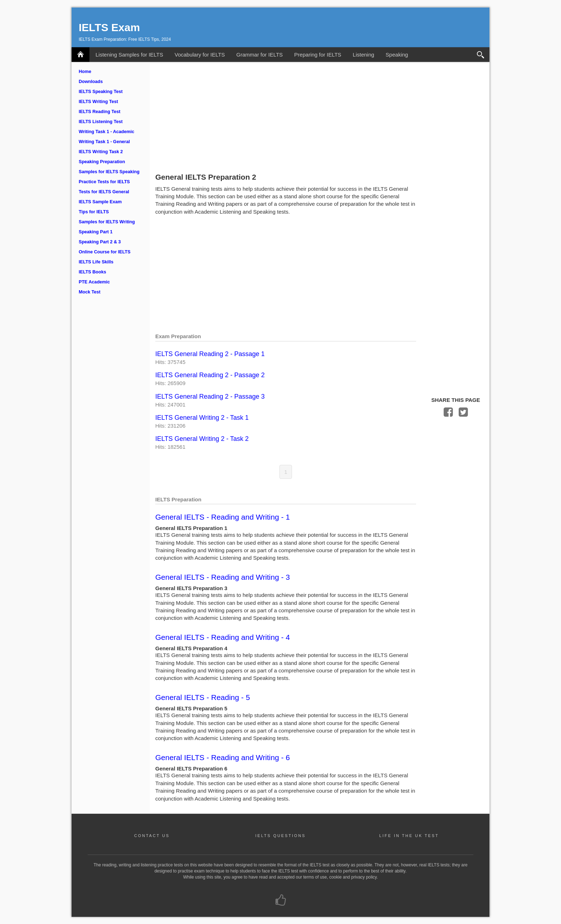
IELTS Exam (109, 27)
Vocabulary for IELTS (200, 55)
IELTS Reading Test (99, 112)
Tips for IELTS (94, 212)
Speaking (397, 55)
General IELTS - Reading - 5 (203, 697)
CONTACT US (152, 836)
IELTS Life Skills (96, 262)
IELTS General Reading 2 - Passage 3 (210, 397)
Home (85, 72)
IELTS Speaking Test (101, 92)
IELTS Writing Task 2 (101, 152)
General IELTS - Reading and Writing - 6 (223, 757)
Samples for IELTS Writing (107, 222)
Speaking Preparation (102, 162)
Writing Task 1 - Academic (106, 132)
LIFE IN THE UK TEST (409, 836)
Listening (364, 55)
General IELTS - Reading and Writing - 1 (223, 517)
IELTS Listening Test (101, 122)
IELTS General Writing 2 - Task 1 (202, 418)
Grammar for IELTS (260, 55)
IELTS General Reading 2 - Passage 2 (210, 375)
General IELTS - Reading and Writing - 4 (223, 637)
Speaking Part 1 (96, 232)
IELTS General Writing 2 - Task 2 (202, 439)
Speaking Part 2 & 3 (100, 242)
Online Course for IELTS (105, 252)
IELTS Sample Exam (100, 202)
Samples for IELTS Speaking (109, 172)
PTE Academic (94, 282)
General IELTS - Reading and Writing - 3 (223, 577)
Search (481, 55)
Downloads (91, 82)
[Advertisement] (320, 116)
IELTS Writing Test (98, 102)
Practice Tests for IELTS (104, 182)
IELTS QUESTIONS (281, 836)
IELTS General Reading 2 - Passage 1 (210, 354)
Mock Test (90, 292)
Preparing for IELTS (318, 55)
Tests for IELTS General (104, 192)
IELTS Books (92, 272)
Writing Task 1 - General (104, 142)
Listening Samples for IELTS (129, 55)
